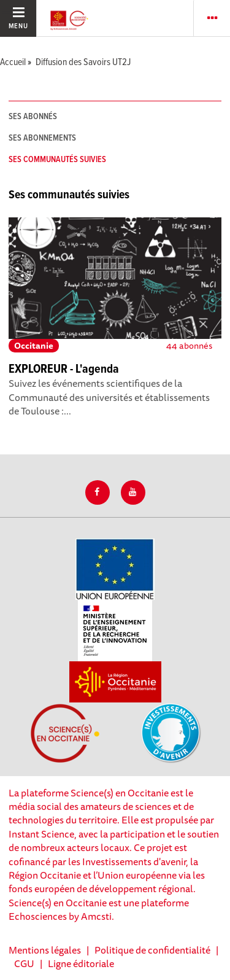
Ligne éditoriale (81, 963)
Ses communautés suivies (57, 160)
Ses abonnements (42, 138)
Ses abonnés (33, 117)
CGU (24, 963)
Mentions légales (45, 950)
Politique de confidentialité (152, 950)
